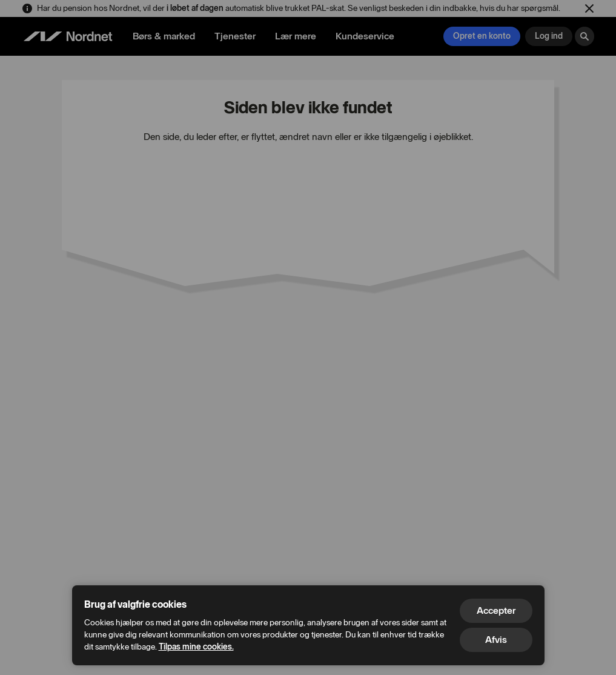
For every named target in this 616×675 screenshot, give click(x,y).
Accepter (496, 610)
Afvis (496, 640)
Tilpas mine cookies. (196, 647)
